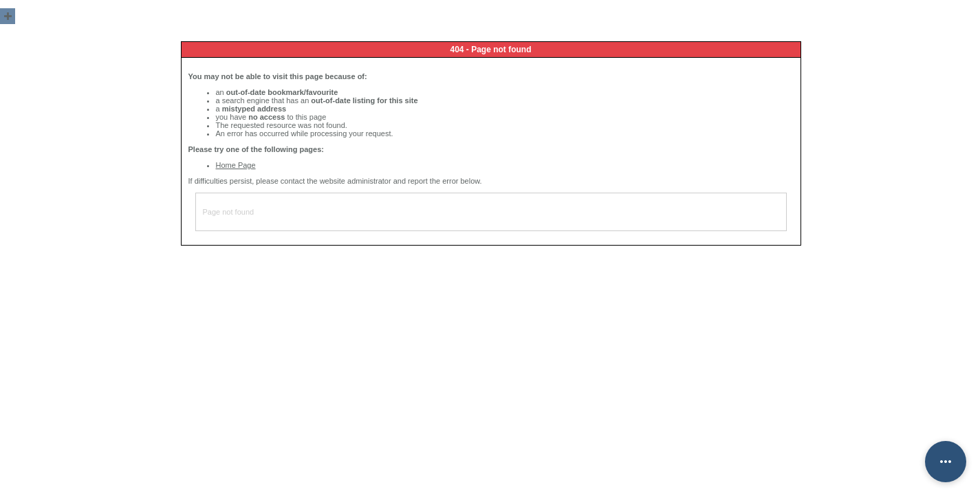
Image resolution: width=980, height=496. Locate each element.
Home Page (236, 165)
